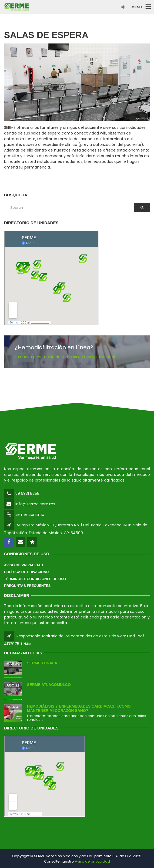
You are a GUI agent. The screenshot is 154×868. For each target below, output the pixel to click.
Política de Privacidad (26, 572)
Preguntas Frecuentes (27, 586)
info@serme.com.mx (35, 504)
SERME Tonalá (42, 663)
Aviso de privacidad (92, 861)
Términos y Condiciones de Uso (35, 579)
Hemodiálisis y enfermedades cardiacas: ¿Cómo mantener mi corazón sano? (79, 708)
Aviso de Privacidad (24, 565)
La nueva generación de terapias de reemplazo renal (65, 357)
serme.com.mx (30, 514)
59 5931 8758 (27, 493)
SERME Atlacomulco (49, 685)
